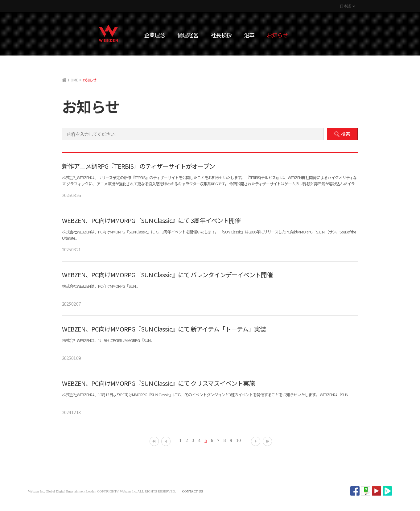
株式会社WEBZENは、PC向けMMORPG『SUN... (100, 286)
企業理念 (154, 35)
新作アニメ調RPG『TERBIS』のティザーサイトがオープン (138, 166)
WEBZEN (108, 33)
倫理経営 (188, 35)
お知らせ (277, 35)
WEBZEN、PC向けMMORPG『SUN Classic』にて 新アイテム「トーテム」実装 (164, 329)
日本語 (345, 6)
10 (239, 440)
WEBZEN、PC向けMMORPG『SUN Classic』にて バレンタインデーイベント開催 (167, 275)
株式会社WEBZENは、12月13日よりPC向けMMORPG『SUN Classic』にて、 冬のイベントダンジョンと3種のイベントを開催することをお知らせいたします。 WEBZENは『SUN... (206, 395)
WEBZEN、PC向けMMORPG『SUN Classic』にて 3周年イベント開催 (151, 220)
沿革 (249, 35)
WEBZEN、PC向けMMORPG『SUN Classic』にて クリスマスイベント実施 (158, 383)
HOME (73, 80)
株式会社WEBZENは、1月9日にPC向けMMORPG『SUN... (107, 340)
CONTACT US (193, 491)
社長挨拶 (221, 35)
